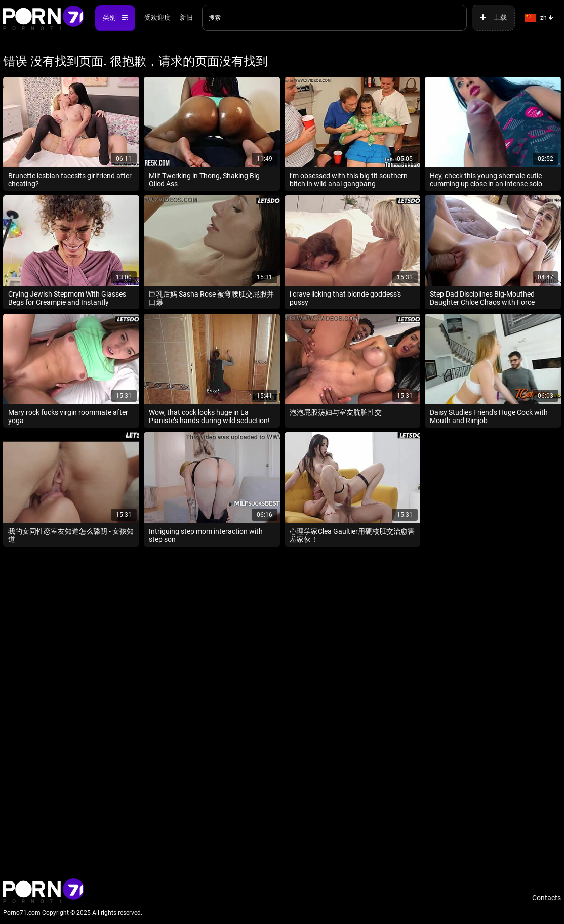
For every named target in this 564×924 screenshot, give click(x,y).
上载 (500, 17)
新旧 (186, 17)
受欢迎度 (157, 17)
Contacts (547, 898)
